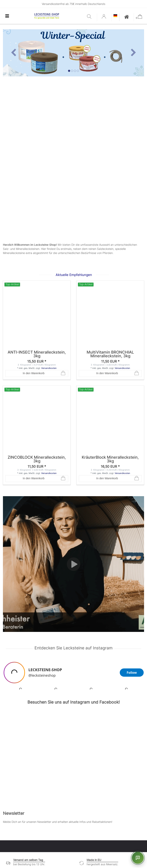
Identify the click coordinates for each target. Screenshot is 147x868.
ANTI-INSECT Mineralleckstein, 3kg (37, 354)
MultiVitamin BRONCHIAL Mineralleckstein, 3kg (110, 354)
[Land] (115, 16)
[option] (73, 53)
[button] (14, 53)
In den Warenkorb (44, 374)
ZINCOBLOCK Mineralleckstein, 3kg (37, 459)
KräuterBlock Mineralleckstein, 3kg (110, 459)
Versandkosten (49, 368)
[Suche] (91, 17)
